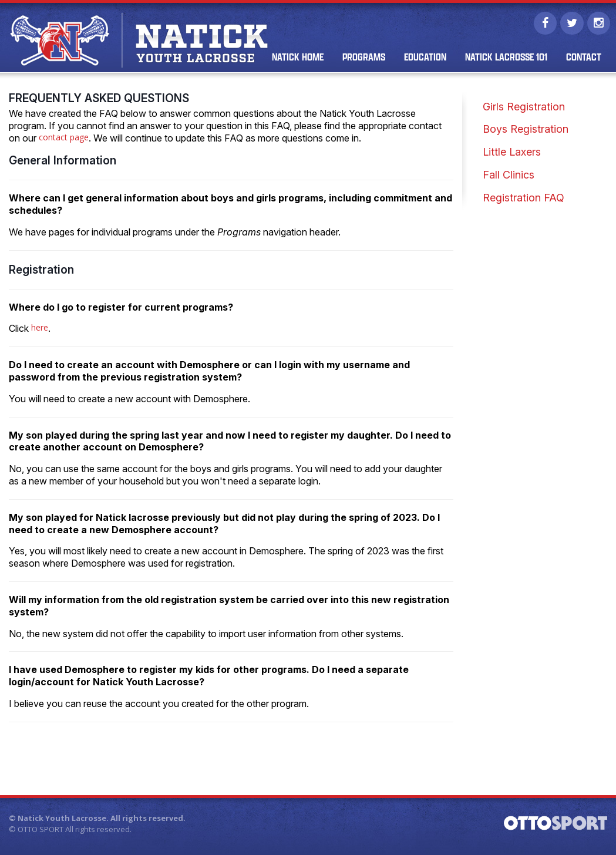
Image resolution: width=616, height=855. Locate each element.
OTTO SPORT (41, 830)
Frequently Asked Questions (99, 99)
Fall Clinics (509, 176)
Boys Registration (526, 131)
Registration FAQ (524, 199)
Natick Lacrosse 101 (506, 58)
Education (425, 58)
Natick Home (297, 58)
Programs (363, 58)
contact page (64, 138)
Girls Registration (524, 108)
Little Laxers (512, 153)
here (40, 329)
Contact (583, 58)
